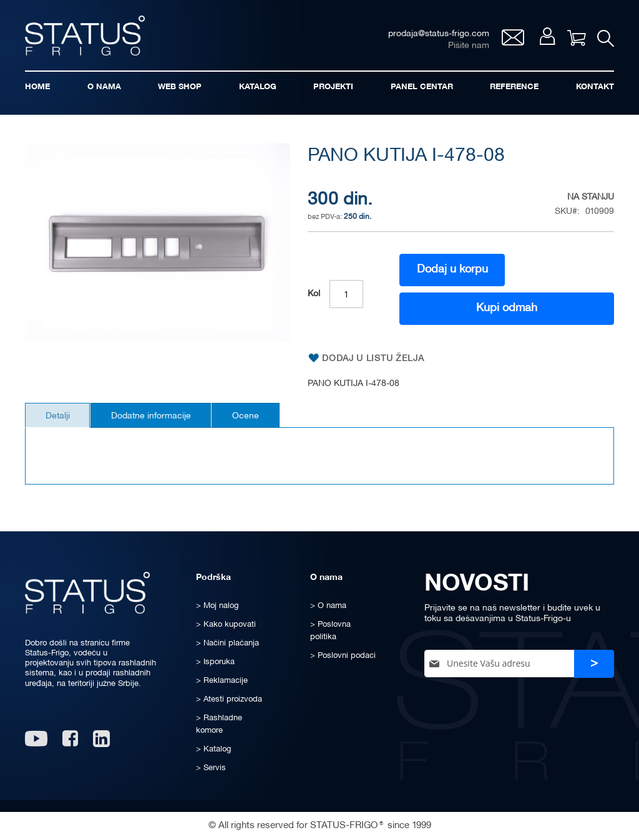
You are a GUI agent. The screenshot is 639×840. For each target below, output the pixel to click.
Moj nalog (545, 38)
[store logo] (87, 36)
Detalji (60, 419)
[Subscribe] (594, 664)
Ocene (256, 419)
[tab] (60, 418)
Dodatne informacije (157, 419)
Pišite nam (466, 47)
